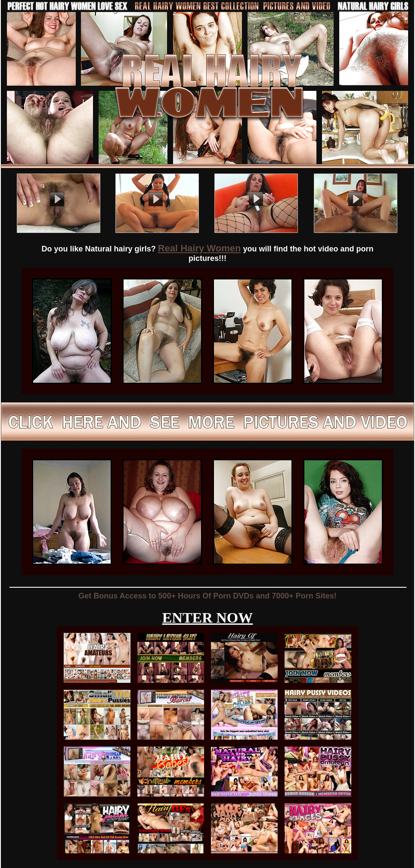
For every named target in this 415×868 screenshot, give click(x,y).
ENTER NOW (208, 618)
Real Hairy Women (200, 248)
